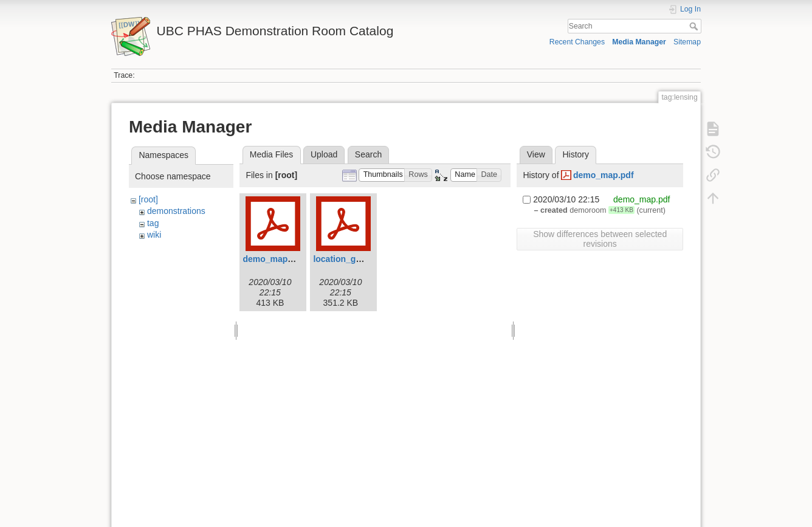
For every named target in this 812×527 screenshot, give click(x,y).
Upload (324, 154)
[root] (148, 199)
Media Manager (639, 42)
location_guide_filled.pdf (363, 259)
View (536, 154)
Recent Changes (577, 42)
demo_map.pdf (273, 259)
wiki (154, 235)
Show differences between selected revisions (600, 239)
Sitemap (687, 42)
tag (153, 223)
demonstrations (176, 211)
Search (695, 26)
